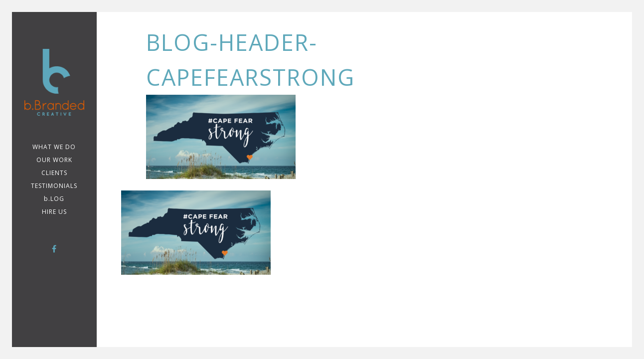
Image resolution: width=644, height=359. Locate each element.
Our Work (54, 160)
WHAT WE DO (54, 147)
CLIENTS (54, 173)
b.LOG (54, 199)
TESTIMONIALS (54, 186)
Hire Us (54, 212)
